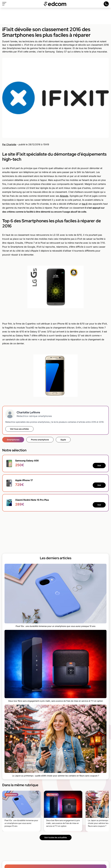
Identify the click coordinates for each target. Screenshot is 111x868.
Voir (99, 466)
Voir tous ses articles (19, 429)
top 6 (85, 204)
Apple (63, 440)
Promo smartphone (40, 440)
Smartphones (13, 440)
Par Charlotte (9, 144)
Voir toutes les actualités (56, 837)
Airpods (64, 196)
